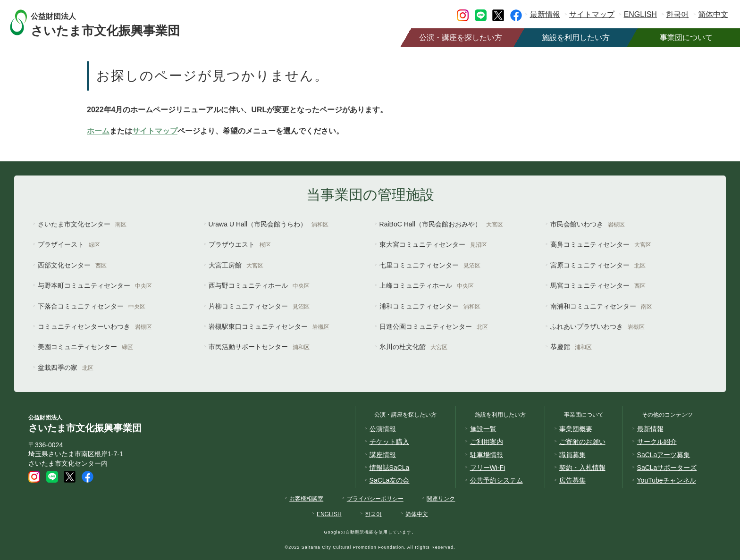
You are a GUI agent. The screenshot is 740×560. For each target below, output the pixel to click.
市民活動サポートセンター (259, 347)
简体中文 (713, 14)
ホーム (98, 131)
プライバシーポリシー (375, 499)
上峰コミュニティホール (427, 285)
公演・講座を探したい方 (461, 38)
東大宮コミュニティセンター (433, 244)
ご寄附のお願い (582, 442)
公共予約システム (496, 480)
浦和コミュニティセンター (430, 306)
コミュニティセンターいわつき (95, 326)
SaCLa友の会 (390, 480)
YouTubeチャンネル (667, 480)
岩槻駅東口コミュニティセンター (269, 326)
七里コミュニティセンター (430, 265)
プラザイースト (69, 244)
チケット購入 (389, 442)
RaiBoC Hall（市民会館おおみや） (441, 224)
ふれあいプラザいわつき (597, 326)
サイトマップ (592, 14)
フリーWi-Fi (488, 468)
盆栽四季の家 (66, 368)
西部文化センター (72, 265)
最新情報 (545, 14)
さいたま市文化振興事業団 (114, 22)
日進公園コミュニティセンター (434, 326)
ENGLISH (640, 14)
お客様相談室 (306, 499)
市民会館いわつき (588, 224)
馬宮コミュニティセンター (598, 285)
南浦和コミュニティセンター (601, 306)
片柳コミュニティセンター (259, 306)
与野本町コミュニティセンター (95, 285)
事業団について (686, 38)
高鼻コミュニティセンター (601, 244)
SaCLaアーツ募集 (664, 455)
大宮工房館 (236, 265)
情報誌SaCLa (390, 468)
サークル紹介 (657, 442)
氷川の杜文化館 (413, 347)
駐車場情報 (487, 455)
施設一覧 (483, 429)
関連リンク (441, 499)
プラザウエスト (240, 244)
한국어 (677, 14)
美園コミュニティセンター (85, 347)
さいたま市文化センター (82, 224)
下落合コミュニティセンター (92, 306)
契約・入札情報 (582, 468)
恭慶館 (571, 347)
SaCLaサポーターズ (667, 468)
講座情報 (383, 455)
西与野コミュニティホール (259, 285)
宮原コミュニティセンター (598, 265)
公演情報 (383, 429)
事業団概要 (576, 429)
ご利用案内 (487, 442)
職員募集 (572, 455)
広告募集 (572, 480)
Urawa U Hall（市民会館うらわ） (269, 224)
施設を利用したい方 (576, 38)
